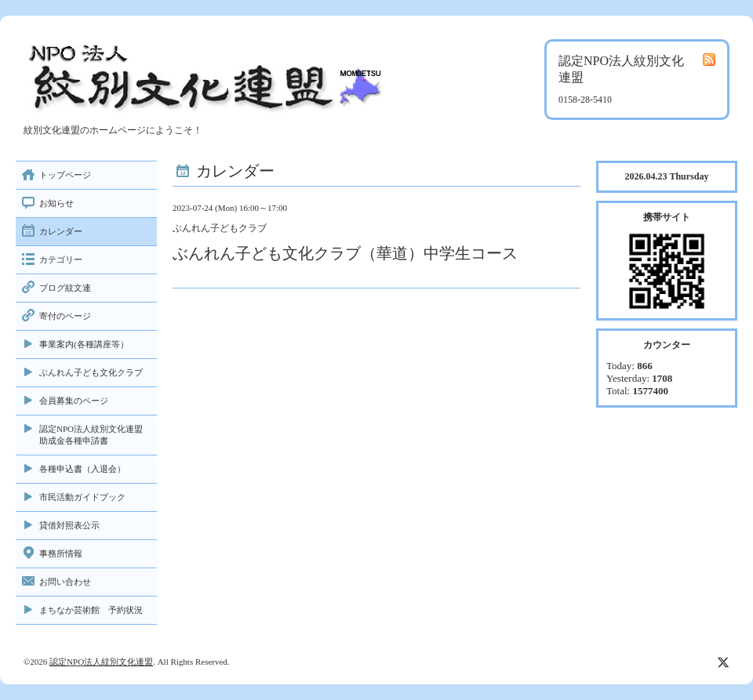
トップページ (65, 175)
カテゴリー (61, 259)
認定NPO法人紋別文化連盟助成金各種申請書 (91, 435)
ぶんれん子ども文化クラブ (91, 372)
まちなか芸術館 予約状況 (91, 610)
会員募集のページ (74, 401)
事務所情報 (61, 553)
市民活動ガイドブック (82, 497)
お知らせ (56, 203)
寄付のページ (65, 316)
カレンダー (61, 231)
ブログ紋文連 (65, 288)
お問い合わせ (65, 582)
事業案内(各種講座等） (84, 344)
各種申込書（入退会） (82, 469)
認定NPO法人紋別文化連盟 (101, 662)
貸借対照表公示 (69, 525)
